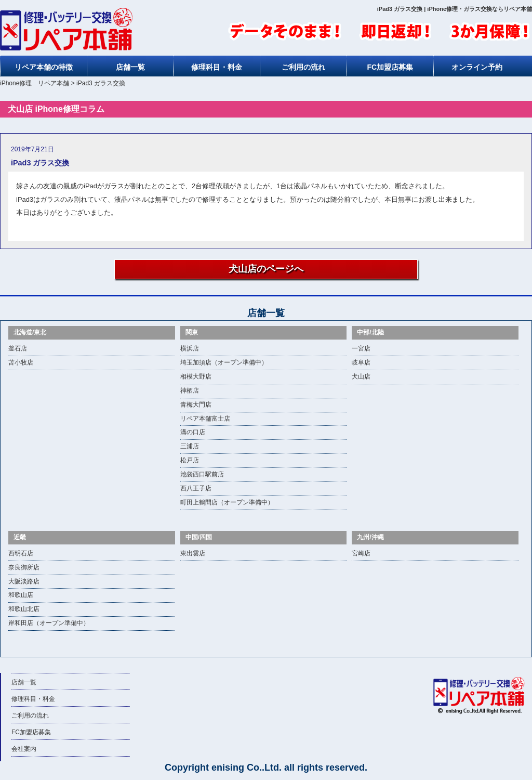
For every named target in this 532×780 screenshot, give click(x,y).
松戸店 (190, 460)
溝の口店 (193, 432)
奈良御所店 (24, 567)
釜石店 (18, 348)
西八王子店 (196, 488)
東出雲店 (193, 553)
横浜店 (190, 348)
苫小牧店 (21, 362)
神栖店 (190, 391)
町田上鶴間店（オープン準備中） (227, 502)
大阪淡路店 (24, 581)
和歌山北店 (24, 609)
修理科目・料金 (217, 67)
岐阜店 (361, 362)
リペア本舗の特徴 (44, 67)
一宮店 (361, 348)
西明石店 (21, 553)
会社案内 (24, 749)
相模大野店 (196, 376)
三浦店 (190, 446)
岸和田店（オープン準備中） (49, 623)
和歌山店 (21, 595)
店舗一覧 (130, 67)
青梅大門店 (196, 405)
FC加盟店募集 (390, 67)
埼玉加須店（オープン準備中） (224, 362)
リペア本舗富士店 (205, 419)
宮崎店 (361, 553)
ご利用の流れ (303, 67)
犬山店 (361, 376)
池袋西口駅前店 (202, 474)
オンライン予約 (477, 67)
